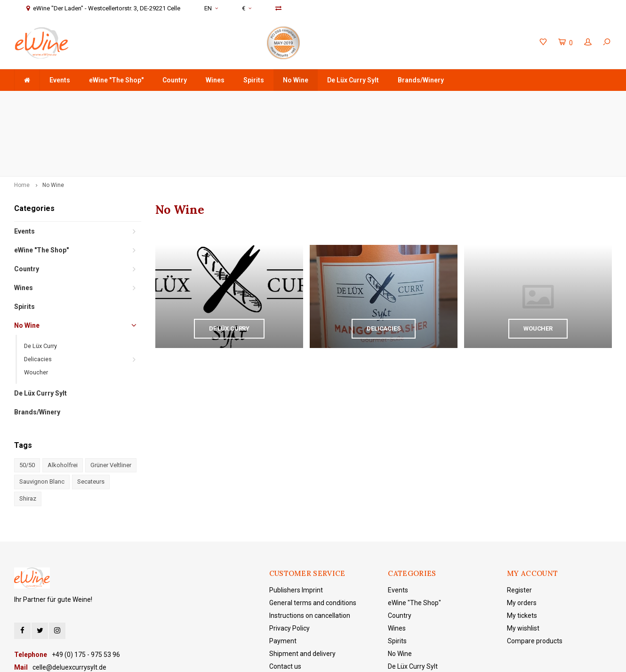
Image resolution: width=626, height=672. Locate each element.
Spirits (254, 80)
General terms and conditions (313, 536)
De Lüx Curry (40, 279)
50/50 (27, 399)
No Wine (296, 80)
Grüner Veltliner (111, 399)
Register (519, 523)
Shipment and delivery (302, 587)
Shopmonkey (279, 658)
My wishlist (523, 561)
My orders (522, 536)
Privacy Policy (289, 561)
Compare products (535, 574)
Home (22, 119)
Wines (215, 80)
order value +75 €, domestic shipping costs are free (96, 100)
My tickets (522, 549)
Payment (283, 574)
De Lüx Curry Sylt (353, 80)
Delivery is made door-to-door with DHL (257, 100)
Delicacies (38, 293)
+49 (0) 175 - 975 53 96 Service (381, 100)
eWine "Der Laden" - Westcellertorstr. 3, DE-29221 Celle (527, 100)
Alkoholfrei (63, 399)
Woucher (36, 306)
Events (60, 80)
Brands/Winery (421, 80)
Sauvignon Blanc (42, 415)
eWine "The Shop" (116, 80)
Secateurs (91, 415)
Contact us (285, 599)
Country (175, 80)
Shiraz (28, 432)
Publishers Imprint (296, 523)
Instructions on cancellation (310, 549)
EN (211, 8)
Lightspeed (213, 658)
